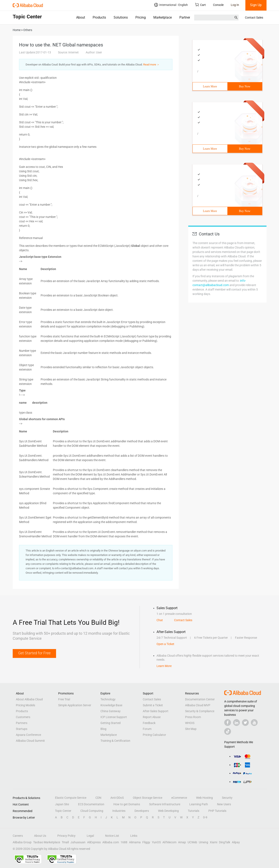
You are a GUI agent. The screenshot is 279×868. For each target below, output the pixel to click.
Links (134, 836)
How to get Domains (127, 804)
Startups (22, 729)
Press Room (193, 717)
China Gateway (111, 711)
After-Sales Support (156, 711)
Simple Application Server (75, 705)
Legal (90, 836)
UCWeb (192, 842)
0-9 (205, 817)
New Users (224, 804)
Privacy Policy (66, 836)
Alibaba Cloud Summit (30, 741)
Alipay (236, 842)
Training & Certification (115, 741)
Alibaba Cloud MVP (198, 705)
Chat (160, 620)
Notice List (112, 836)
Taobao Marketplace (47, 842)
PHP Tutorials (217, 811)
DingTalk (225, 842)
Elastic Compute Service (71, 798)
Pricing (141, 17)
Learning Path (199, 804)
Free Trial (64, 699)
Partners (186, 17)
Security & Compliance (200, 711)
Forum (147, 729)
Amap (182, 842)
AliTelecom (169, 842)
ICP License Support (114, 717)
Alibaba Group (22, 842)
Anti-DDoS (117, 798)
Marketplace (163, 17)
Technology (108, 699)
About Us (40, 836)
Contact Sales (254, 18)
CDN (98, 798)
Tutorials (194, 811)
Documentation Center (200, 699)
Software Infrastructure (165, 804)
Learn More (210, 86)
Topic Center (63, 811)
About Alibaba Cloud (29, 699)
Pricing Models (25, 705)
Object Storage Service (148, 798)
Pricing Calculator (154, 735)
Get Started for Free (34, 653)
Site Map (191, 729)
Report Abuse (152, 717)
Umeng (203, 842)
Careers (18, 836)
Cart (200, 5)
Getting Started (111, 723)
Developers (142, 811)
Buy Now (245, 86)
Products (99, 17)
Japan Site (62, 804)
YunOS (156, 842)
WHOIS (190, 723)
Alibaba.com (111, 842)
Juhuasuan (78, 842)
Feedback (149, 723)
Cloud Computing (92, 811)
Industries (119, 811)
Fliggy (146, 842)
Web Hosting (204, 798)
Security (227, 798)
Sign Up (256, 5)
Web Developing (168, 811)
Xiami (214, 842)
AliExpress (94, 842)
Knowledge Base (111, 705)
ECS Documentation (91, 804)
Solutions (121, 17)
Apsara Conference (28, 735)
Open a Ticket (165, 644)
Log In (235, 5)
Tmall (65, 842)
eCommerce (179, 798)
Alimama (135, 842)
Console (218, 5)
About (81, 17)
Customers (23, 717)
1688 (124, 842)
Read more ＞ (151, 65)
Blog (103, 729)
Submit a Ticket (153, 705)
